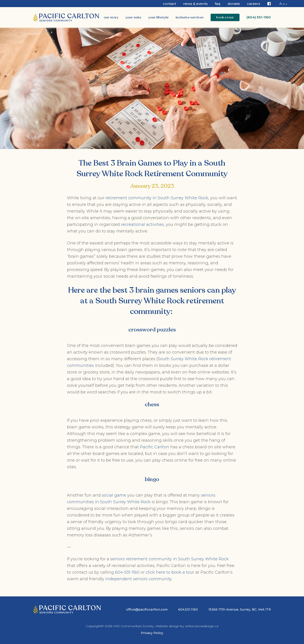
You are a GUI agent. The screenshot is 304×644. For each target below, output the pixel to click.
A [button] (281, 4)
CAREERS (254, 4)
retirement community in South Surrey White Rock (157, 198)
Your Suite (133, 17)
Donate (234, 4)
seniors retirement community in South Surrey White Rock (169, 559)
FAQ (218, 4)
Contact (170, 4)
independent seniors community (138, 579)
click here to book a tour (170, 572)
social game (114, 495)
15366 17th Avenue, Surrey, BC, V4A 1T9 (240, 609)
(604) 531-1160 (259, 17)
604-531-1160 (127, 572)
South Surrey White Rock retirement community (160, 306)
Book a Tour (225, 17)
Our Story (111, 17)
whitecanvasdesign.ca (202, 626)
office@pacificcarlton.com (147, 609)
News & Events (195, 4)
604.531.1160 (188, 609)
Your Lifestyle (158, 17)
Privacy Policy (152, 633)
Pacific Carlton (155, 447)
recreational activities (142, 224)
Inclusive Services (190, 17)
